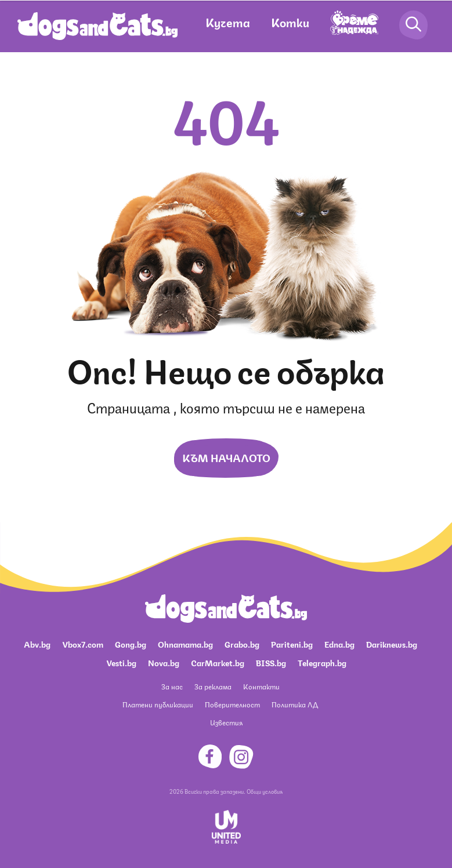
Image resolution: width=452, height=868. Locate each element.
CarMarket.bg (218, 662)
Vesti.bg (121, 662)
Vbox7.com (83, 644)
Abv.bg (37, 644)
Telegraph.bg (322, 662)
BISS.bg (271, 662)
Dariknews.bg (392, 644)
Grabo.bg (242, 644)
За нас (172, 686)
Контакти (261, 686)
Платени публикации (158, 704)
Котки (290, 22)
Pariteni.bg (292, 644)
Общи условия (265, 791)
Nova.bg (164, 662)
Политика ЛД (295, 704)
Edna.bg (339, 644)
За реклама (213, 686)
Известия (226, 722)
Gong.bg (131, 644)
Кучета (228, 22)
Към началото (226, 457)
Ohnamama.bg (185, 644)
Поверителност (232, 704)
